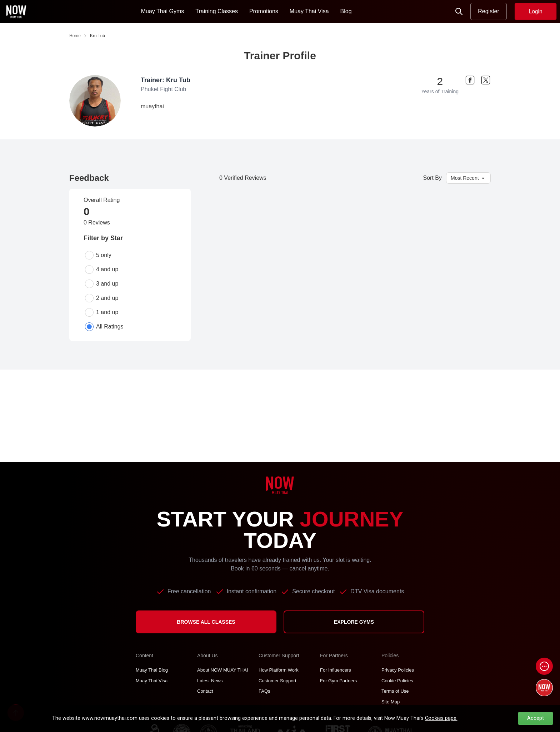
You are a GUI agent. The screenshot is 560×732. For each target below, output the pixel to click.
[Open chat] (544, 666)
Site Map (391, 702)
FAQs (264, 691)
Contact (205, 691)
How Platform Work (279, 670)
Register (489, 11)
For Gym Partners (338, 681)
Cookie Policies (397, 681)
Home (75, 36)
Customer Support (277, 681)
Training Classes (217, 11)
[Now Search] (459, 11)
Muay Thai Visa (309, 11)
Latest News (210, 681)
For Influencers (336, 670)
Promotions (264, 11)
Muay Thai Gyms (163, 11)
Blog (346, 11)
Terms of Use (395, 691)
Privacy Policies (398, 670)
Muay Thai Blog (152, 670)
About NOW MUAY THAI (222, 670)
